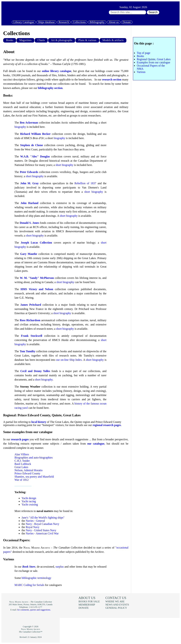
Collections (79, 22)
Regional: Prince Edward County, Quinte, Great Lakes (42, 415)
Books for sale (89, 601)
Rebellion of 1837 (85, 183)
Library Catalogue (24, 22)
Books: (8, 95)
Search (153, 12)
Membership (87, 605)
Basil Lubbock (23, 464)
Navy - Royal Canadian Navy (43, 524)
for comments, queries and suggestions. (34, 610)
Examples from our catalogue (154, 62)
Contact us (116, 598)
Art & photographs (62, 40)
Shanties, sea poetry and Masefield (34, 477)
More (18, 511)
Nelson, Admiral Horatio (29, 470)
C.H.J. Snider (22, 461)
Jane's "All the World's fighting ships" (43, 518)
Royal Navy (33, 527)
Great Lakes (21, 467)
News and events (117, 605)
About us (114, 22)
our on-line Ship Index (69, 360)
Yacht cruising (30, 504)
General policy (116, 608)
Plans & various (87, 40)
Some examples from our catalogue (28, 432)
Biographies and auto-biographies (34, 458)
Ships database (46, 22)
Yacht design (29, 498)
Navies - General (35, 521)
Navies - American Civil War (42, 533)
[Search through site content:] (127, 12)
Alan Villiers (22, 454)
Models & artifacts (113, 40)
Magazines (25, 40)
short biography (64, 165)
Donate (127, 22)
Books (10, 40)
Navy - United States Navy (41, 530)
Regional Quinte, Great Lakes (154, 59)
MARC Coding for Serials (29, 585)
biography (20, 127)
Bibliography (97, 22)
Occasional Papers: (17, 540)
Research (64, 22)
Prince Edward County (27, 473)
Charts (41, 40)
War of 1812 (22, 480)
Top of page (144, 53)
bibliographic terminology (37, 578)
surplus (60, 567)
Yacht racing (29, 501)
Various (9, 559)
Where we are (115, 601)
